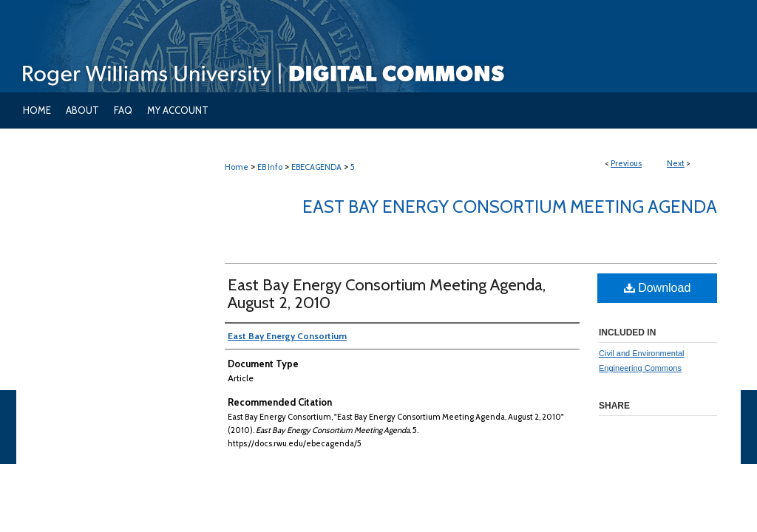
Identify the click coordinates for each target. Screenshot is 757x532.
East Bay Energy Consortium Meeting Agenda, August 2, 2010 (387, 294)
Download (658, 288)
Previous (626, 163)
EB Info (270, 167)
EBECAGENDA (316, 167)
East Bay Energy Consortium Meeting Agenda (510, 207)
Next (676, 163)
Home (237, 167)
